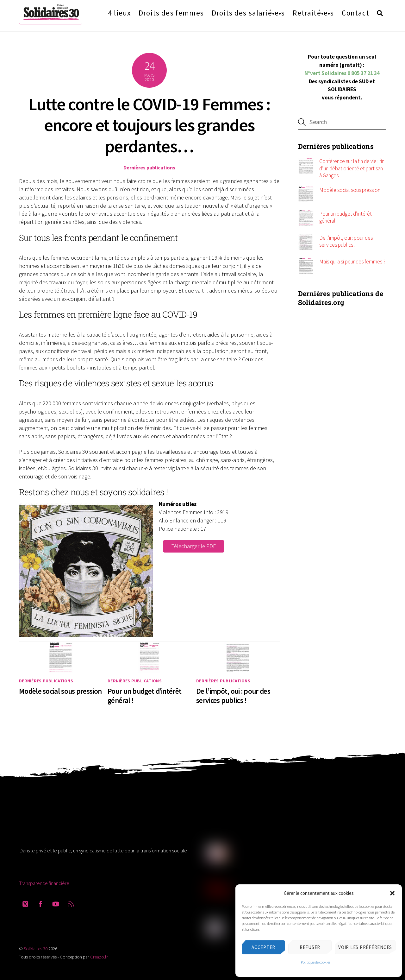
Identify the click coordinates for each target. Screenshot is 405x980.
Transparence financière (44, 882)
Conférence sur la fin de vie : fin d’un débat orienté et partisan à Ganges (352, 167)
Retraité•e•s (313, 12)
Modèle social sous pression (60, 689)
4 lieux (119, 12)
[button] (392, 893)
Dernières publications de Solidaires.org (341, 296)
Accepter (263, 947)
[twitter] (25, 901)
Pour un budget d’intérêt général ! (346, 216)
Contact (355, 12)
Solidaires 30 (36, 947)
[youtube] (56, 901)
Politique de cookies (316, 962)
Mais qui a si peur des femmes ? (352, 260)
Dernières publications (149, 166)
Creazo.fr (99, 955)
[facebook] (40, 901)
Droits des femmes (171, 12)
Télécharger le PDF (194, 544)
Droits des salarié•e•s (248, 12)
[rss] (71, 901)
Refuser (310, 947)
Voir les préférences (365, 947)
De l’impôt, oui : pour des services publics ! (233, 694)
